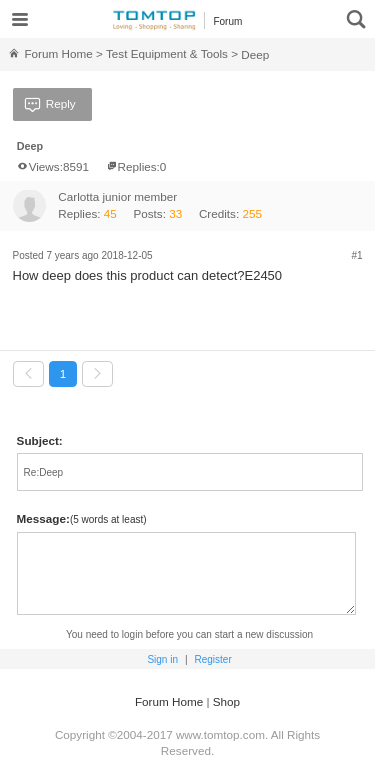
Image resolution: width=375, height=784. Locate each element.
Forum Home (50, 53)
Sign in (162, 659)
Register (212, 659)
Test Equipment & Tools (167, 53)
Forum (227, 21)
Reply (48, 104)
